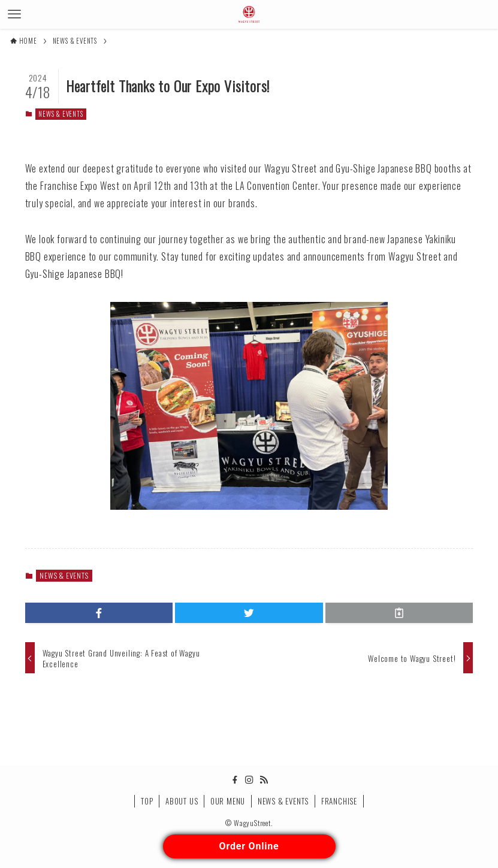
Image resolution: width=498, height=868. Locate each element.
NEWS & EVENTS (61, 114)
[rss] (264, 780)
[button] (99, 613)
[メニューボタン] (14, 14)
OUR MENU (228, 801)
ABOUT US (182, 801)
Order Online (249, 846)
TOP (147, 801)
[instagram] (249, 780)
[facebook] (235, 780)
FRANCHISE (339, 801)
